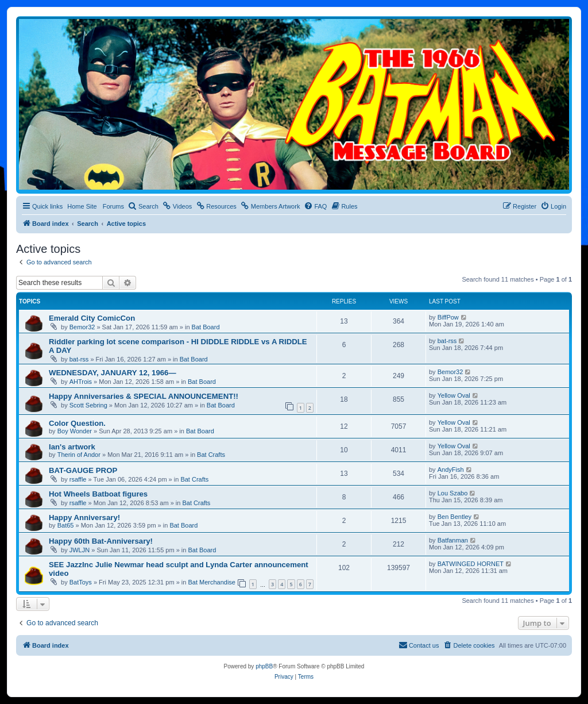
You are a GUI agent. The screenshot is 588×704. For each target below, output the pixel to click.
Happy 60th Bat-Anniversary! (101, 541)
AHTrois (81, 382)
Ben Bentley (454, 517)
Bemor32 (82, 327)
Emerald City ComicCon (92, 318)
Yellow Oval (454, 395)
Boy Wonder (75, 431)
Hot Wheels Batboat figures (98, 494)
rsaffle (78, 479)
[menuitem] (143, 206)
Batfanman (453, 540)
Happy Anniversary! (84, 518)
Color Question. (77, 423)
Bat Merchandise (212, 582)
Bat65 (66, 525)
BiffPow (448, 317)
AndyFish (451, 470)
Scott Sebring (88, 405)
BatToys (81, 582)
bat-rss (79, 359)
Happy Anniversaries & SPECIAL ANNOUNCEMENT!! (144, 396)
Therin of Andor (79, 455)
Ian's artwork (72, 447)
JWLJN (80, 550)
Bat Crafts (211, 455)
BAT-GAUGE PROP (83, 470)
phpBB (264, 666)
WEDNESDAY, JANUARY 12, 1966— (113, 373)
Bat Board (206, 327)
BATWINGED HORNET (471, 564)
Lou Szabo (453, 493)
